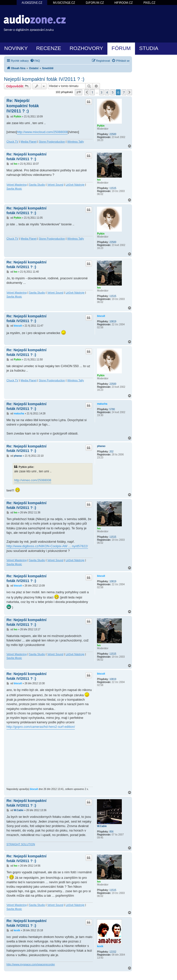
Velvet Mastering (17, 185)
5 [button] (113, 92)
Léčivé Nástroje (75, 185)
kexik (100, 946)
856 (111, 832)
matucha (102, 404)
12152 (113, 952)
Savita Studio (37, 185)
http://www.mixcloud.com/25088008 (42, 132)
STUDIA (149, 48)
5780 (112, 409)
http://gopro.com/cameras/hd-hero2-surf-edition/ (41, 727)
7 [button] (124, 92)
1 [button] (92, 92)
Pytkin (101, 126)
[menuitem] (35, 61)
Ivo (99, 180)
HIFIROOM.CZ (124, 3)
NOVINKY (16, 48)
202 (111, 452)
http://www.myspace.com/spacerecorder (31, 964)
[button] (79, 92)
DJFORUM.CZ (95, 3)
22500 (113, 134)
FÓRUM (121, 48)
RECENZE (49, 48)
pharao (101, 446)
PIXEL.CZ (149, 3)
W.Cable (102, 826)
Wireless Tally (75, 142)
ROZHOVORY (86, 48)
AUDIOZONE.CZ (32, 3)
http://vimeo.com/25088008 (33, 480)
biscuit (101, 316)
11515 (113, 188)
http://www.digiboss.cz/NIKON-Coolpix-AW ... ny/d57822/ (47, 546)
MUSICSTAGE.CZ (64, 3)
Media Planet (29, 142)
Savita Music (14, 189)
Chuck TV (12, 142)
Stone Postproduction (52, 142)
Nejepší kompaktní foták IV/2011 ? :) (44, 79)
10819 (113, 321)
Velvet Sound (55, 185)
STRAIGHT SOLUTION (21, 844)
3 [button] (102, 92)
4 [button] (107, 92)
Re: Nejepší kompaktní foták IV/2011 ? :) (23, 106)
